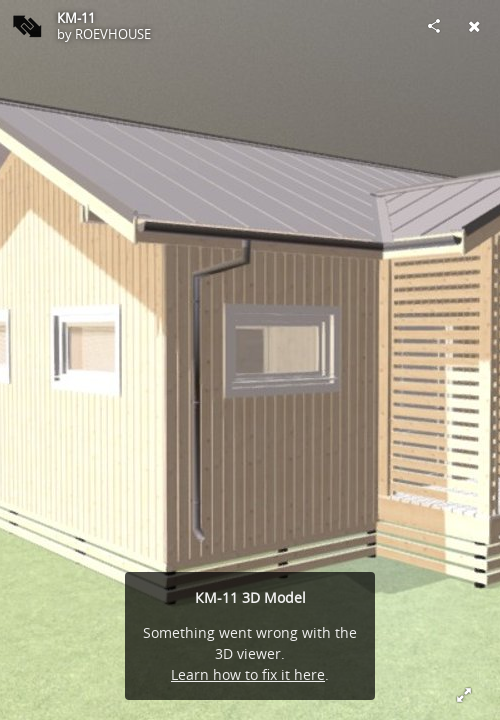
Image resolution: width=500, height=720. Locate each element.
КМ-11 (76, 18)
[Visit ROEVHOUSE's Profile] (26, 26)
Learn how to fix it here (248, 674)
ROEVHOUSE (113, 34)
